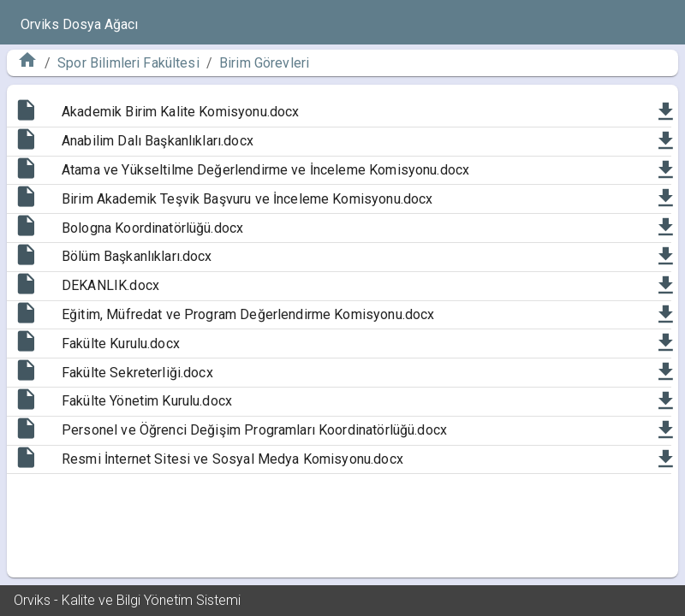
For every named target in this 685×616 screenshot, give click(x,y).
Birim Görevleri (264, 63)
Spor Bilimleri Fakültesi (128, 63)
